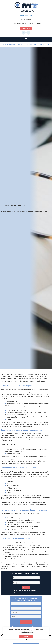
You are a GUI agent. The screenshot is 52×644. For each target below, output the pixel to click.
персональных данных (31, 626)
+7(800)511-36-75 (26, 11)
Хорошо (26, 636)
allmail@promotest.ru (26, 15)
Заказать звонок (26, 28)
